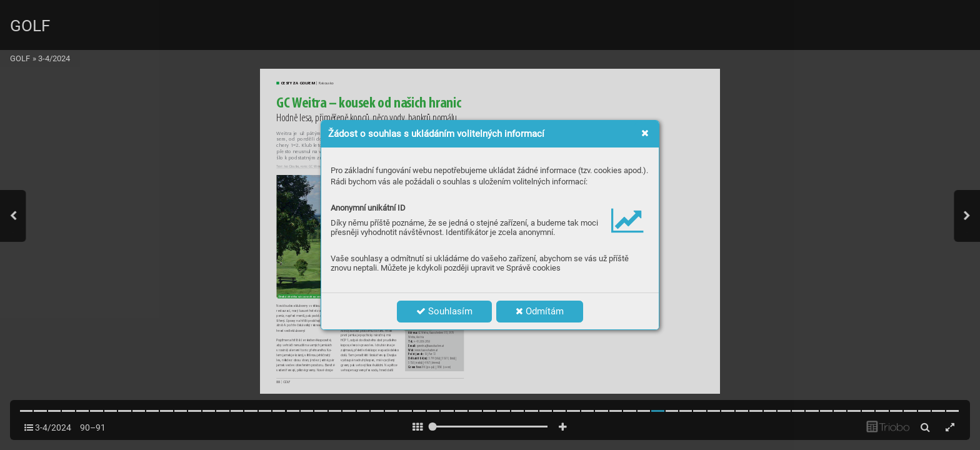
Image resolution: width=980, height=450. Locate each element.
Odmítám (540, 311)
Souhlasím (444, 311)
